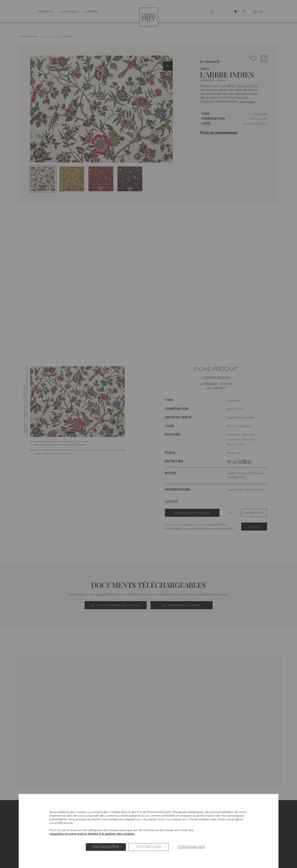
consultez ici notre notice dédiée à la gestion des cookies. (92, 834)
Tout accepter (106, 847)
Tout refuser (149, 847)
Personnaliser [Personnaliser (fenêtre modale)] (191, 847)
